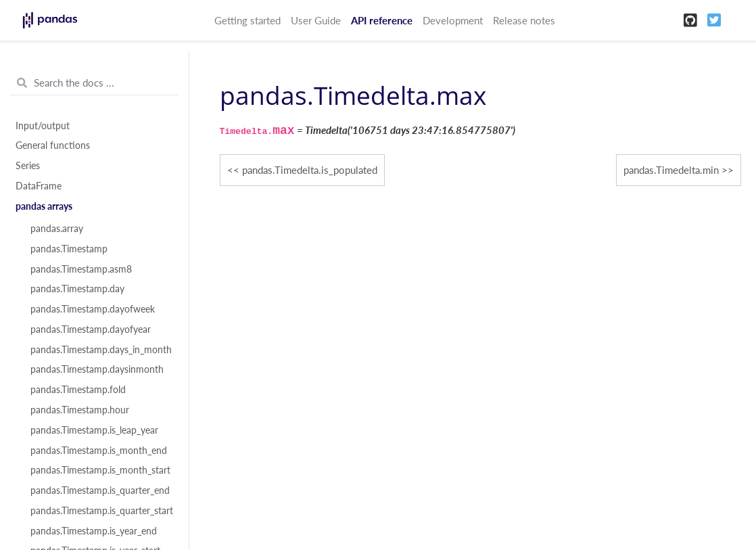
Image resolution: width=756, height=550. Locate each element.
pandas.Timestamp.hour (80, 410)
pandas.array (57, 229)
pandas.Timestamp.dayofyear (91, 329)
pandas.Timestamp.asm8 (81, 269)
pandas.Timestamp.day (77, 289)
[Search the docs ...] (94, 83)
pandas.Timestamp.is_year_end (94, 531)
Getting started (247, 20)
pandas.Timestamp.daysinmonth (97, 369)
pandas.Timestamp (69, 249)
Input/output (43, 126)
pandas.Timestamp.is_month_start (100, 470)
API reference (382, 20)
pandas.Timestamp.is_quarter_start (102, 511)
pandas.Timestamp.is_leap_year (94, 430)
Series (28, 166)
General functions (53, 145)
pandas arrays (44, 206)
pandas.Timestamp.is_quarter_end (100, 490)
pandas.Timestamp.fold (78, 390)
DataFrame (39, 186)
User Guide (316, 20)
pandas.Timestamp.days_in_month (101, 350)
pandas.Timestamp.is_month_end (99, 451)
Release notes (524, 20)
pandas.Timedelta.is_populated (310, 170)
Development (453, 20)
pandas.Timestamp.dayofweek (93, 309)
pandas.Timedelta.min (671, 170)
